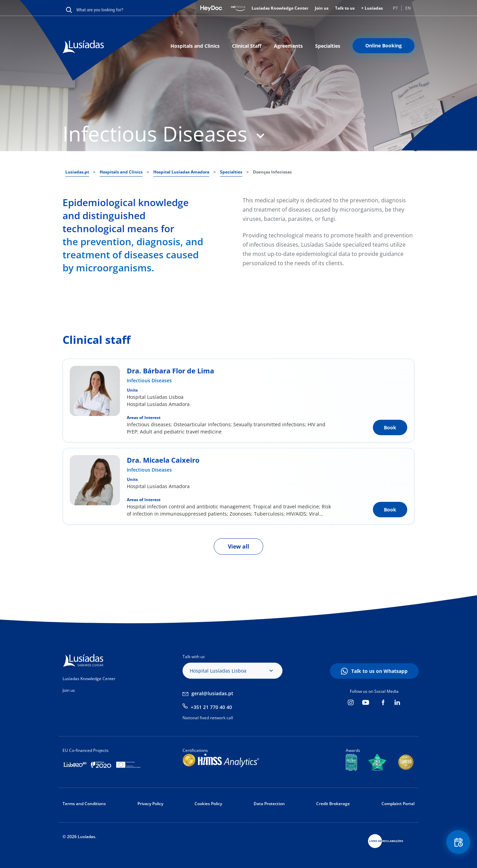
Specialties (328, 46)
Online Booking (384, 46)
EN (408, 8)
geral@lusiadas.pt (212, 693)
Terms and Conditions (84, 804)
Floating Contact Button (458, 842)
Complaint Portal (398, 804)
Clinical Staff (247, 46)
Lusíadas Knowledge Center (280, 8)
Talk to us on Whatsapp (379, 671)
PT (395, 8)
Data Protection (269, 804)
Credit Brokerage (333, 804)
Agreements (288, 46)
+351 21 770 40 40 (211, 707)
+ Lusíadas (372, 8)
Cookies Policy (208, 804)
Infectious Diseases (149, 380)
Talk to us (345, 8)
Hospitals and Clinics (195, 46)
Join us (322, 8)
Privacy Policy (150, 804)
